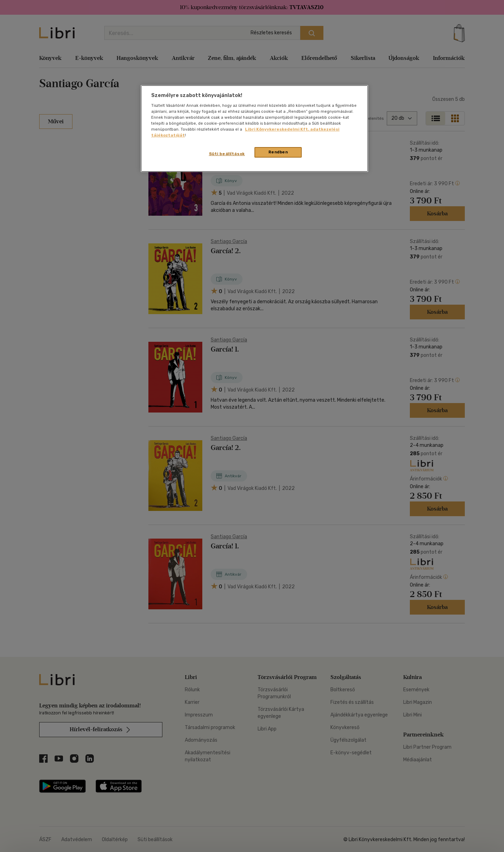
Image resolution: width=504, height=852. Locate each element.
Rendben (278, 152)
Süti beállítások (227, 154)
